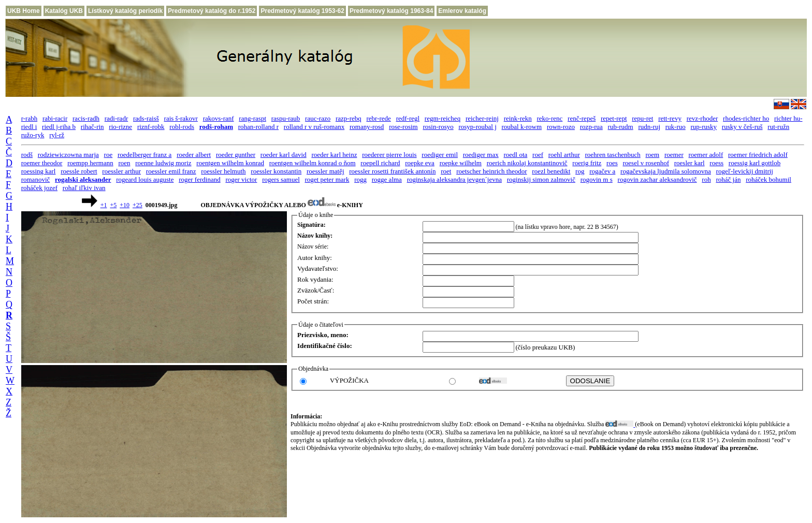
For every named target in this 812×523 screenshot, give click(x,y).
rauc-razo (318, 118)
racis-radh (86, 118)
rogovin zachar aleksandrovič (657, 179)
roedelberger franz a (144, 155)
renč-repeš (582, 118)
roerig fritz (587, 163)
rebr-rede (379, 118)
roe (108, 155)
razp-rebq (349, 118)
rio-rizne (120, 127)
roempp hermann (90, 163)
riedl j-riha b (59, 127)
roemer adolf (706, 155)
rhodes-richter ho (746, 118)
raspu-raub (286, 118)
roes (612, 163)
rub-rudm (621, 127)
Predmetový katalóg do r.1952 (212, 11)
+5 (113, 205)
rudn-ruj (649, 127)
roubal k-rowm (522, 127)
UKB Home (24, 11)
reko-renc (550, 118)
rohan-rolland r (258, 127)
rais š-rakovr (181, 118)
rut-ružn (778, 127)
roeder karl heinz (334, 155)
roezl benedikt (551, 171)
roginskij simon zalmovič (541, 179)
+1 (104, 205)
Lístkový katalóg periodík (125, 11)
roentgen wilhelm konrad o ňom (313, 163)
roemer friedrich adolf (758, 155)
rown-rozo (561, 127)
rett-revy (670, 118)
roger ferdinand (200, 179)
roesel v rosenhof (646, 163)
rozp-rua (591, 127)
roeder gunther (236, 155)
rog (580, 171)
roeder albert (194, 155)
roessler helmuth (223, 171)
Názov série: (313, 246)
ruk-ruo (676, 127)
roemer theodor (42, 163)
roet (446, 171)
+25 (137, 205)
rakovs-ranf (219, 118)
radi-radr (116, 118)
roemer (674, 155)
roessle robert (79, 171)
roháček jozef (39, 188)
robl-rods (182, 127)
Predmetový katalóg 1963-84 (391, 11)
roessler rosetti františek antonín (392, 171)
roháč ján (728, 179)
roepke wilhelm (461, 163)
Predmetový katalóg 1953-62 (302, 11)
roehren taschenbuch (613, 155)
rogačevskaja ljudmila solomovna (666, 171)
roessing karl (39, 171)
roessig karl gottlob (755, 163)
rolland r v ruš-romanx (314, 127)
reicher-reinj (482, 118)
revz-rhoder (702, 118)
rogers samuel (281, 179)
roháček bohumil (769, 179)
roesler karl (690, 163)
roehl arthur (564, 155)
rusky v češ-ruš (742, 127)
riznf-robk (151, 127)
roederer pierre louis (389, 155)
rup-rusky (704, 127)
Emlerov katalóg (462, 11)
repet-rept (614, 118)
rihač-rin (92, 127)
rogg (360, 179)
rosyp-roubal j (477, 127)
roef (538, 155)
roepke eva (420, 163)
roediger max (481, 155)
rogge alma (387, 179)
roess (716, 163)
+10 (125, 205)
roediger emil (440, 155)
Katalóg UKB (64, 11)
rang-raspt (252, 118)
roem (652, 155)
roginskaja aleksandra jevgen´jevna (454, 179)
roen (124, 163)
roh (706, 179)
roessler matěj (325, 171)
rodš (27, 155)
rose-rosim (403, 127)
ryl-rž (57, 135)
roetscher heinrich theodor (491, 171)
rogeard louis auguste (145, 179)
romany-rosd (367, 127)
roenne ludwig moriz (163, 163)
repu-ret (642, 118)
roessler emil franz (171, 171)
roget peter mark (327, 179)
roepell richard (380, 163)
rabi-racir (55, 118)
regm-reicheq (443, 118)
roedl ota (515, 155)
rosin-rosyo (438, 127)
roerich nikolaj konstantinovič (527, 163)
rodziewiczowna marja (68, 155)
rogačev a (602, 171)
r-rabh (30, 118)
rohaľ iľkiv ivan (84, 188)
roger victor (241, 179)
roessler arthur (121, 171)
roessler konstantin (276, 171)
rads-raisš (146, 118)
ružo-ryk (33, 135)
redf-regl (408, 118)
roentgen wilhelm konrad (230, 163)
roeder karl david (284, 155)
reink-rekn (518, 118)
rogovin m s (597, 179)
